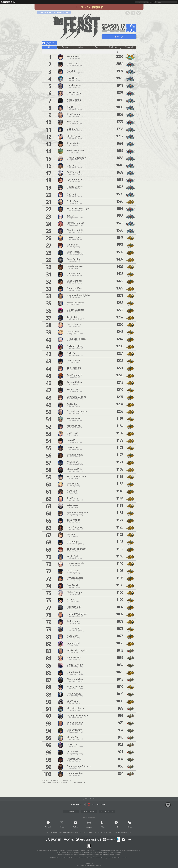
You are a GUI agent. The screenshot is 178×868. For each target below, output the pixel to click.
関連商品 (71, 811)
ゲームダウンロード (107, 811)
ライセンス (99, 833)
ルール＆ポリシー (109, 833)
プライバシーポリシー (78, 833)
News (63, 827)
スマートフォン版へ (90, 799)
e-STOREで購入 (89, 811)
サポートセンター (90, 833)
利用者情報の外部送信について (123, 833)
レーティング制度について (54, 833)
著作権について (67, 833)
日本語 (159, 2)
